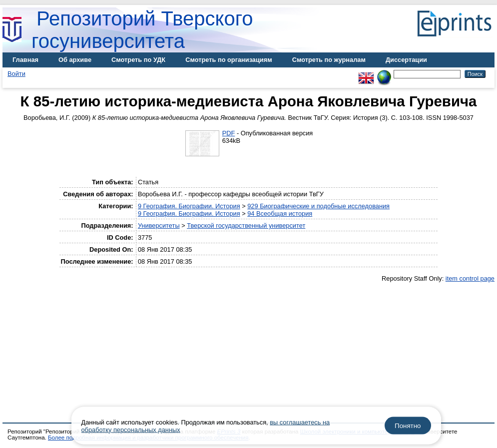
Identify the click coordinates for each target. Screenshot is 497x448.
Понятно (408, 426)
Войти (16, 74)
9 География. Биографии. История (189, 206)
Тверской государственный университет (246, 225)
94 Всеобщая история (280, 214)
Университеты (159, 225)
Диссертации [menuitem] (406, 60)
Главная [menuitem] (25, 60)
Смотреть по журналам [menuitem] (329, 60)
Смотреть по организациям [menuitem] (229, 60)
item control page (470, 278)
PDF (229, 133)
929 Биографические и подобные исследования (318, 206)
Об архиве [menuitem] (75, 60)
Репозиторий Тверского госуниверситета (142, 30)
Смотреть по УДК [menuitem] (138, 60)
